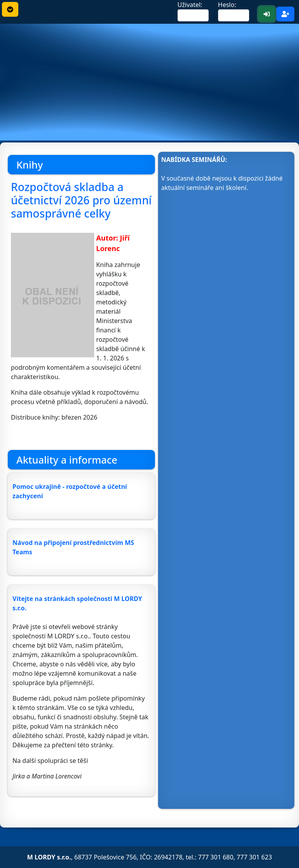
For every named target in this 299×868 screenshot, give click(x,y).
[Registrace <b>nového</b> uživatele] (285, 14)
